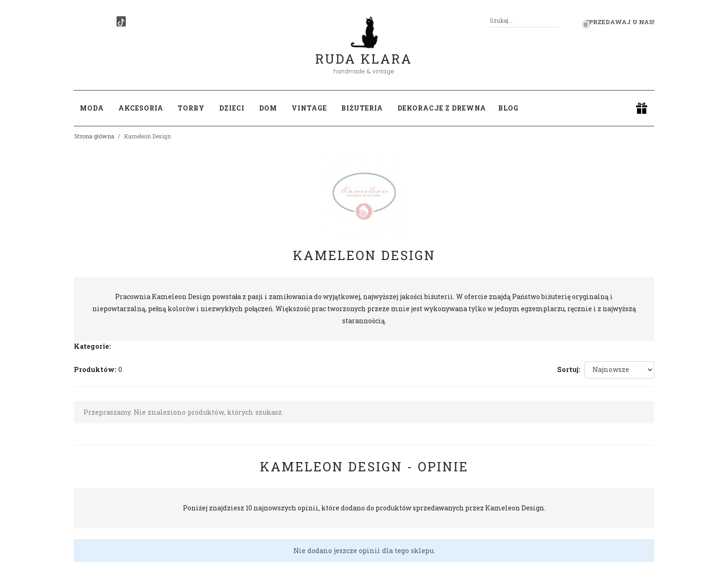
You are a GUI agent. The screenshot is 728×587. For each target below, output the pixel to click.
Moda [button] (92, 108)
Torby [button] (191, 108)
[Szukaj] (556, 21)
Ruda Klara (364, 51)
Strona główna (94, 136)
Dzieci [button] (232, 108)
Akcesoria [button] (141, 108)
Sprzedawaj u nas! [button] (620, 22)
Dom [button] (268, 108)
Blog (508, 108)
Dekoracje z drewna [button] (442, 108)
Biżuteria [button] (362, 108)
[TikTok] (121, 21)
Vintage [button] (309, 108)
